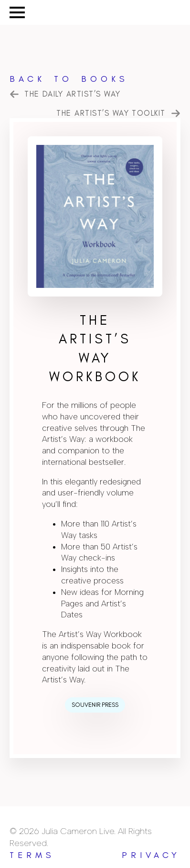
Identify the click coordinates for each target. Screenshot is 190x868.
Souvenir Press (95, 705)
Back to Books (69, 79)
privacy (151, 855)
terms (32, 855)
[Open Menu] (17, 12)
